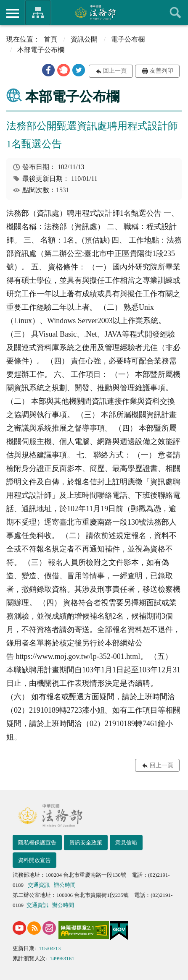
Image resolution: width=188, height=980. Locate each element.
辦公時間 (65, 885)
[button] (48, 70)
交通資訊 (39, 885)
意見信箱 (126, 843)
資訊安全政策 (86, 843)
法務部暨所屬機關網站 (38, 13)
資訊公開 (84, 39)
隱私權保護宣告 (37, 843)
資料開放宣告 (34, 860)
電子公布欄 (128, 39)
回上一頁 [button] (115, 71)
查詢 (175, 13)
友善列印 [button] (162, 71)
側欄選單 (13, 13)
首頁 (50, 39)
